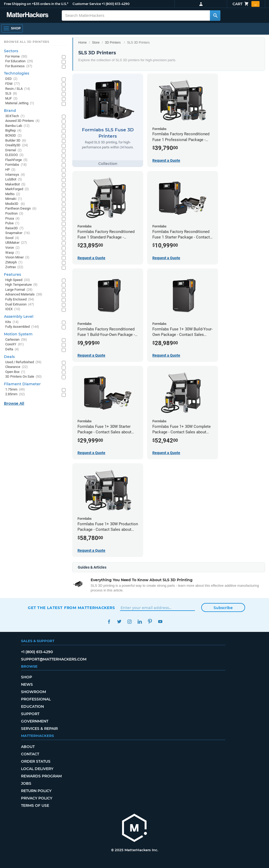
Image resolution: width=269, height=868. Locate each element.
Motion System (18, 334)
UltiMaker (16, 243)
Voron (12, 248)
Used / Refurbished (23, 362)
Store (96, 43)
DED (11, 79)
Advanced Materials (24, 295)
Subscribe (223, 608)
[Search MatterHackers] (215, 15)
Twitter (119, 622)
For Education (19, 61)
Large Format (19, 290)
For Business (19, 66)
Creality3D (17, 145)
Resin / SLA (18, 89)
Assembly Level (19, 316)
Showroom (33, 692)
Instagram (129, 622)
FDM (13, 84)
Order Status (36, 761)
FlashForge (16, 160)
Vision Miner (17, 258)
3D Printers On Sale (24, 377)
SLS (11, 94)
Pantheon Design (21, 209)
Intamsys (15, 175)
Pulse (12, 223)
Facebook (109, 622)
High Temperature (21, 285)
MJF (11, 99)
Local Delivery (37, 769)
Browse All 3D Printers (27, 42)
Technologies (17, 73)
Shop (27, 677)
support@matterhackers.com (54, 659)
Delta (12, 349)
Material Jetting (20, 103)
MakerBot (15, 184)
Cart (246, 4)
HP (10, 170)
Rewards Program (41, 776)
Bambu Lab (17, 126)
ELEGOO (14, 155)
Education (32, 706)
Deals (9, 357)
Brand (10, 111)
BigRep (13, 131)
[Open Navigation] (12, 28)
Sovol (12, 238)
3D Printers (113, 43)
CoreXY (15, 344)
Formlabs (16, 165)
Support (30, 714)
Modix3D (15, 204)
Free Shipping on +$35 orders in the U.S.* (36, 4)
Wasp (12, 253)
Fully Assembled (22, 327)
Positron (14, 214)
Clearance (17, 367)
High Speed (18, 280)
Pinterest (150, 622)
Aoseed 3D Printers (22, 121)
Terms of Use (35, 805)
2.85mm (15, 394)
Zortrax (14, 267)
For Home (16, 57)
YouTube (160, 622)
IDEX (13, 309)
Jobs (26, 783)
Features (12, 274)
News (27, 684)
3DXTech (15, 116)
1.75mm (15, 390)
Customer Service (87, 4)
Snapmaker (18, 233)
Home (82, 43)
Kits (12, 322)
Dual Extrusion (20, 305)
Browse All (14, 403)
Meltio (13, 194)
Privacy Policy (37, 798)
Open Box (15, 372)
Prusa (12, 219)
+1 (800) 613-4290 (116, 4)
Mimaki (14, 199)
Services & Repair (39, 729)
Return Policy (36, 791)
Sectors (11, 51)
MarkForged (17, 189)
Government (35, 721)
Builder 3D (16, 141)
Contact (30, 754)
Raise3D (14, 228)
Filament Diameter (22, 384)
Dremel (14, 150)
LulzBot (14, 180)
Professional (36, 699)
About (28, 747)
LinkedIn (140, 622)
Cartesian (16, 340)
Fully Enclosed (20, 300)
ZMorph (14, 263)
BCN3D (14, 136)
